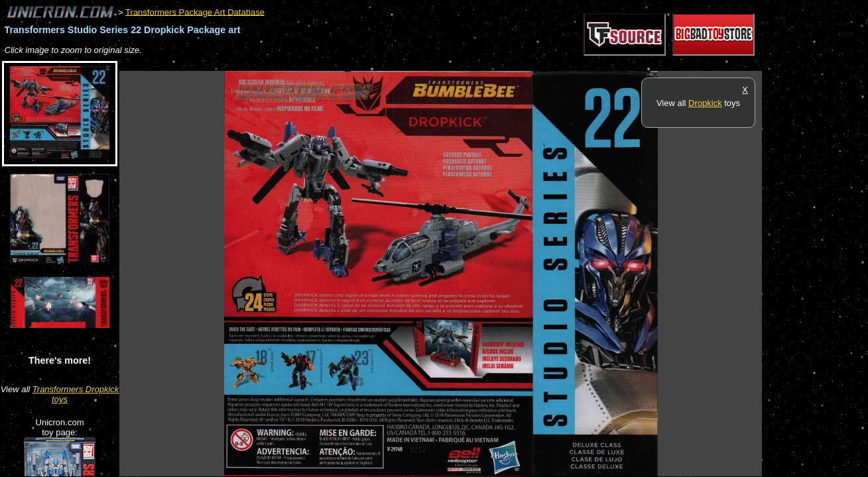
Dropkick (705, 103)
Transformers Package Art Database (195, 12)
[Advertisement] (361, 64)
